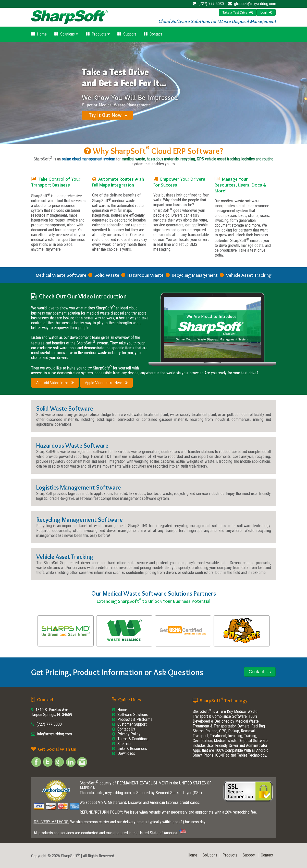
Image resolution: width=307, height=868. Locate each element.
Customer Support (132, 724)
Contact (153, 34)
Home (39, 34)
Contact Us (126, 729)
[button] (266, 12)
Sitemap (124, 744)
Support (127, 34)
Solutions (66, 34)
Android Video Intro (55, 383)
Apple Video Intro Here (106, 383)
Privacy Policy (129, 734)
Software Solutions (133, 715)
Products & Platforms (135, 719)
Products (98, 34)
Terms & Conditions (133, 739)
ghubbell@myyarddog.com (255, 4)
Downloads (126, 753)
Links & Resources (132, 749)
